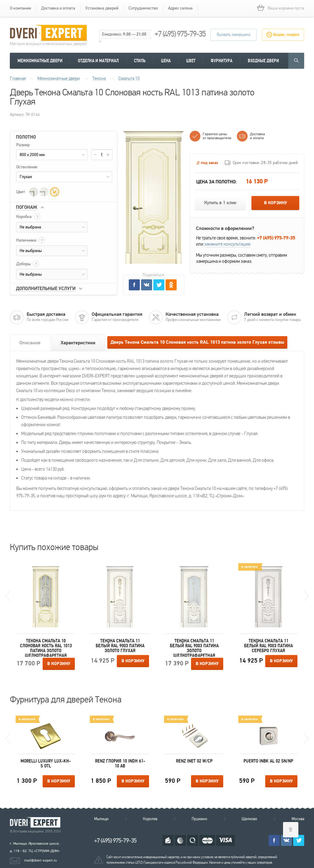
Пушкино (199, 819)
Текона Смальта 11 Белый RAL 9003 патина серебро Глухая (268, 646)
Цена (166, 61)
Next (306, 596)
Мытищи (101, 819)
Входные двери (263, 61)
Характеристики (78, 343)
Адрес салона (180, 8)
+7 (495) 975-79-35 (180, 34)
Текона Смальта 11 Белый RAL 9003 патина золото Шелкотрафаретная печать (194, 648)
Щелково (249, 819)
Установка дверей (102, 8)
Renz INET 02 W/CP (194, 761)
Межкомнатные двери (40, 61)
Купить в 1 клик (220, 203)
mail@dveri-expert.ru (40, 860)
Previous (8, 596)
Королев (150, 819)
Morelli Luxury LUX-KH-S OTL (46, 763)
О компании (20, 8)
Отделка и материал (98, 61)
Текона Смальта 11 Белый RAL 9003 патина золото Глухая (120, 646)
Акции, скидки (286, 35)
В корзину (276, 203)
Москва (298, 819)
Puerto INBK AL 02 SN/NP (268, 761)
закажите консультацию (227, 244)
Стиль (140, 61)
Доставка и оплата (58, 8)
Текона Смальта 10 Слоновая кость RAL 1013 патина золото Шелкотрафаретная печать (46, 648)
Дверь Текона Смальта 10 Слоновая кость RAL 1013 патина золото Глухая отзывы (197, 342)
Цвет (191, 61)
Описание (30, 343)
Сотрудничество (143, 8)
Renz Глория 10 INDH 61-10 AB (120, 763)
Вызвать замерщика (234, 35)
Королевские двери (36, 822)
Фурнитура (222, 61)
